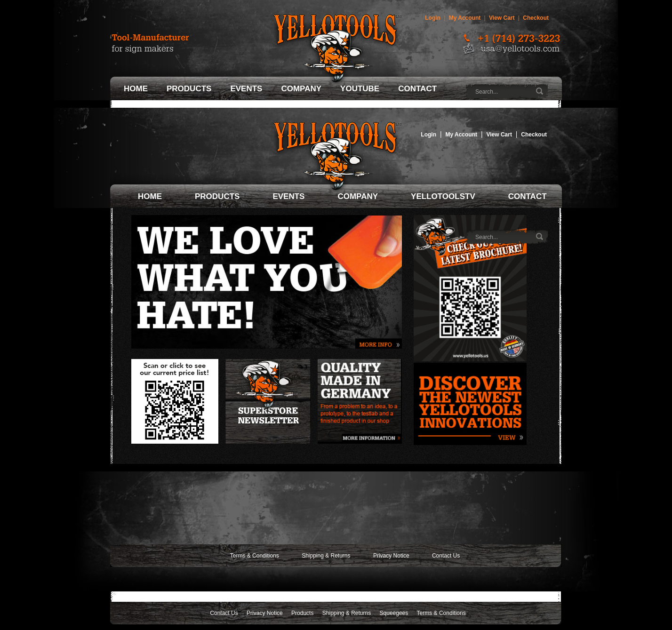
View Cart (502, 18)
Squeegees (394, 613)
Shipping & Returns (326, 556)
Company (301, 89)
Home (136, 89)
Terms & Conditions (255, 556)
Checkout (536, 18)
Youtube (360, 89)
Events (246, 89)
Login (433, 18)
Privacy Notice (391, 556)
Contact (417, 89)
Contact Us (446, 556)
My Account (465, 18)
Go (541, 92)
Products (189, 89)
